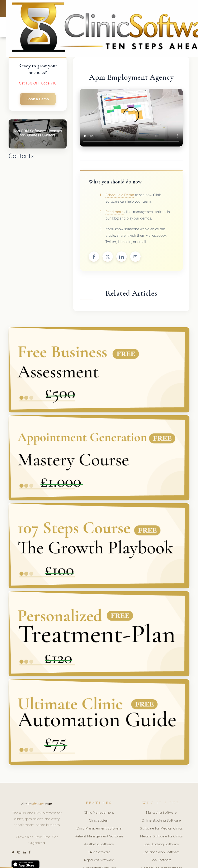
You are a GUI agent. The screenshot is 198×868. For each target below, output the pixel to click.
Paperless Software (99, 860)
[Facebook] (30, 852)
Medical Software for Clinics (161, 836)
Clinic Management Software (99, 828)
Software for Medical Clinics (161, 828)
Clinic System (99, 820)
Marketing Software (161, 813)
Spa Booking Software (161, 844)
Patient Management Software (99, 836)
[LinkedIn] (24, 852)
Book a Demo (38, 99)
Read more (114, 212)
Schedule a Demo (120, 195)
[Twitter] (13, 852)
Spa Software (161, 860)
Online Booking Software (161, 820)
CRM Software (99, 852)
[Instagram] (19, 852)
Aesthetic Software (99, 844)
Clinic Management (99, 813)
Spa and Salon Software (161, 852)
